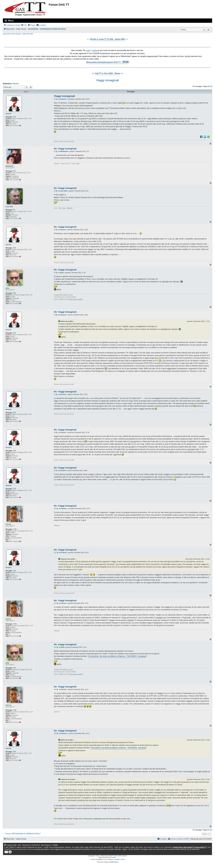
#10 (55, 509)
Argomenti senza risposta (12, 34)
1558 (14, 117)
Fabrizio (16, 84)
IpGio (8, 288)
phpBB (99, 859)
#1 (55, 99)
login (88, 50)
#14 (55, 689)
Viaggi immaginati (108, 80)
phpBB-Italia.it (114, 862)
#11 (55, 553)
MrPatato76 (10, 166)
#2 (55, 151)
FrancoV (9, 114)
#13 (55, 647)
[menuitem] (24, 25)
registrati (96, 50)
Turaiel (113, 857)
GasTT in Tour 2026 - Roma (107, 73)
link (122, 53)
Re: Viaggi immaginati (65, 149)
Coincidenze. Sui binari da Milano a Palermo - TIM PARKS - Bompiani (117, 656)
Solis (64, 208)
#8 (55, 432)
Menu (11, 21)
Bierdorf (70, 208)
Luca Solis (9, 207)
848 (14, 210)
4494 (14, 293)
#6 (55, 315)
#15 (55, 733)
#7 (55, 394)
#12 (55, 603)
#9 (55, 471)
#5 (55, 273)
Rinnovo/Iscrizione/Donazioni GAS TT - (108, 62)
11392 (15, 529)
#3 (55, 191)
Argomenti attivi (28, 34)
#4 (55, 230)
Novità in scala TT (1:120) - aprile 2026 (108, 39)
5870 (14, 171)
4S (60, 208)
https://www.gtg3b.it (76, 299)
